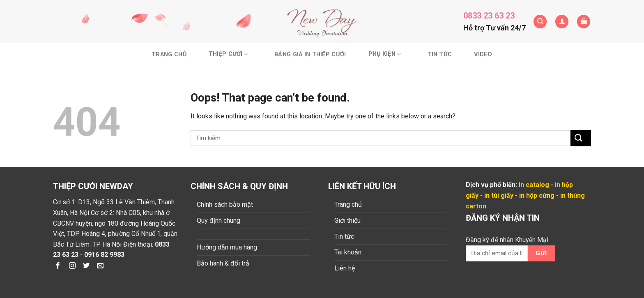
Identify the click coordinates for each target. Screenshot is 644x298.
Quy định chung (218, 221)
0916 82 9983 (104, 255)
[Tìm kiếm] (540, 22)
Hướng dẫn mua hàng (227, 247)
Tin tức (439, 54)
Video (483, 54)
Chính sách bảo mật (225, 204)
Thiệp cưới (228, 54)
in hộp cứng (537, 195)
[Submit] (581, 138)
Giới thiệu (347, 221)
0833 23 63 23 (489, 16)
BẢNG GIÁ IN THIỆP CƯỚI (310, 54)
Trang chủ (169, 54)
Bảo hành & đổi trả (223, 263)
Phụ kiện (385, 54)
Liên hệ (345, 268)
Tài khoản (348, 252)
